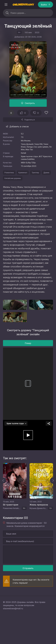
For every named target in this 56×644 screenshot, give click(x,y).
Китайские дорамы (13, 178)
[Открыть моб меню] (6, 5)
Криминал (23, 173)
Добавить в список (19, 126)
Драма (46, 173)
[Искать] (7, 13)
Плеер (28, 343)
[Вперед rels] (53, 480)
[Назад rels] (3, 480)
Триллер (35, 173)
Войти (44, 5)
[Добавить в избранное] (46, 113)
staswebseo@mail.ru (13, 608)
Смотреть (30, 103)
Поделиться (30, 120)
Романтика (9, 173)
